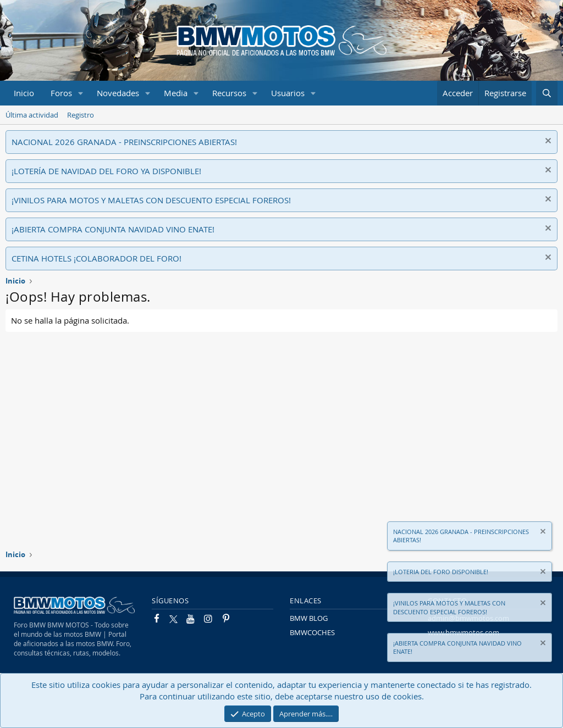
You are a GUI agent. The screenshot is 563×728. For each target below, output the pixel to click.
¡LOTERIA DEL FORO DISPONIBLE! (441, 572)
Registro (81, 115)
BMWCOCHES (312, 632)
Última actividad (32, 115)
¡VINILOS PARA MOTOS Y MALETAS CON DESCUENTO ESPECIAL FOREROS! (151, 200)
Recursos (229, 93)
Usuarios (288, 93)
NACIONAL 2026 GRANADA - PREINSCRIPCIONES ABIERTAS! (124, 142)
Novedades (118, 93)
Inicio (24, 93)
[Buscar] (547, 93)
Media (176, 93)
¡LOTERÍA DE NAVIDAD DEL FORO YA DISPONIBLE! (106, 171)
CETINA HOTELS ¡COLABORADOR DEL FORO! (96, 258)
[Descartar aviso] (547, 142)
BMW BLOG (309, 618)
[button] (81, 93)
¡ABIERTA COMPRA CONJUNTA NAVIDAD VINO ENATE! (113, 229)
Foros (61, 93)
